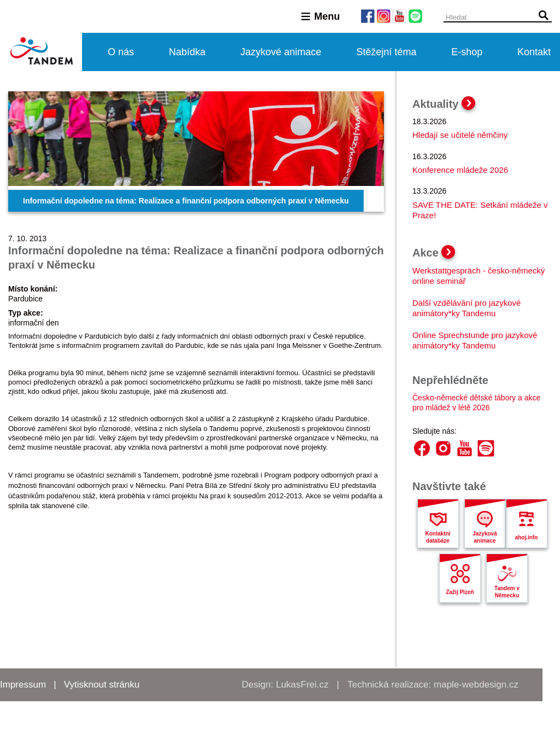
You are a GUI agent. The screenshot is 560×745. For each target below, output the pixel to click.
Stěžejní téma (386, 52)
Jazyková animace (485, 537)
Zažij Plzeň (460, 592)
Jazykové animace (281, 52)
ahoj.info (527, 537)
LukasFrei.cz (302, 685)
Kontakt (534, 52)
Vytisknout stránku (102, 685)
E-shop (467, 52)
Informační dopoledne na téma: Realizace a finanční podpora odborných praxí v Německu (186, 201)
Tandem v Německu (507, 592)
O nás (121, 52)
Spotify (486, 448)
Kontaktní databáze (437, 537)
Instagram (443, 448)
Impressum (23, 685)
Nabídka (187, 52)
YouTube (465, 448)
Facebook (422, 448)
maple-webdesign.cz (476, 685)
